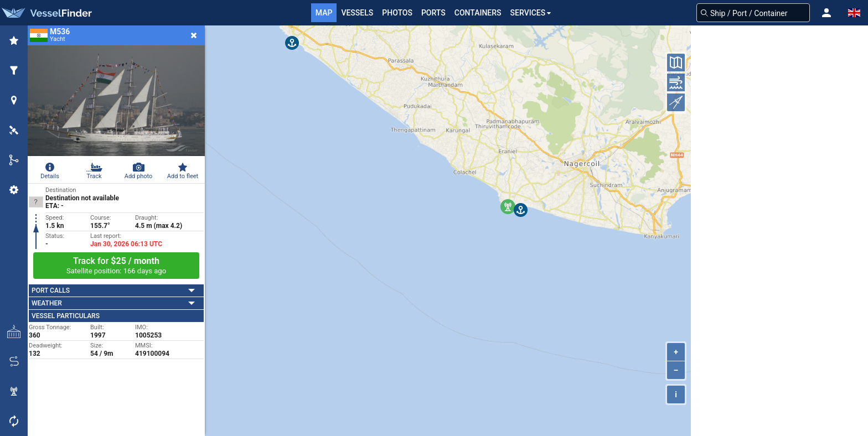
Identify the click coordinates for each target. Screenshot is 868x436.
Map (324, 13)
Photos (397, 13)
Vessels (357, 13)
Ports (433, 13)
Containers (478, 13)
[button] (826, 13)
